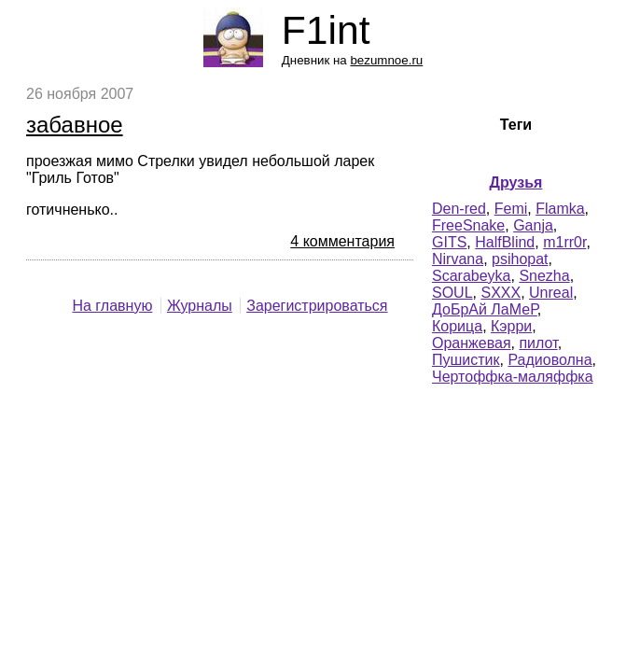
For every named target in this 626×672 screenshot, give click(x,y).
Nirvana (458, 259)
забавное (75, 125)
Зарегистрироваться (317, 306)
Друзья (516, 182)
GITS (449, 242)
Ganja (533, 225)
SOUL (452, 293)
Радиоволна (549, 360)
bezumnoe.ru (386, 60)
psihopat (520, 259)
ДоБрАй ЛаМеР (485, 309)
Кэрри (511, 326)
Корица (457, 326)
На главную (112, 306)
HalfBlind (505, 242)
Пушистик (466, 360)
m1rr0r (564, 242)
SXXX (501, 293)
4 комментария (342, 241)
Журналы (200, 306)
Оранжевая (472, 343)
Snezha (544, 276)
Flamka (560, 209)
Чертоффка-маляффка (513, 377)
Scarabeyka (472, 276)
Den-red (459, 209)
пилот (538, 343)
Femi (511, 209)
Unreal (551, 293)
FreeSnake (468, 225)
